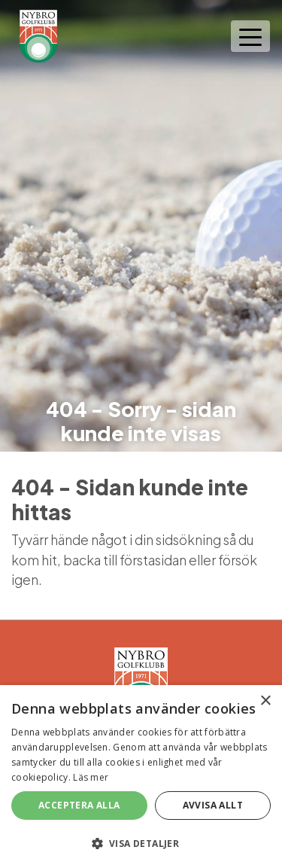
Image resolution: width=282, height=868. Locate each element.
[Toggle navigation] (250, 36)
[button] (141, 843)
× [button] (265, 701)
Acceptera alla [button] (79, 805)
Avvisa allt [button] (213, 805)
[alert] (141, 777)
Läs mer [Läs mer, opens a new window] (91, 777)
